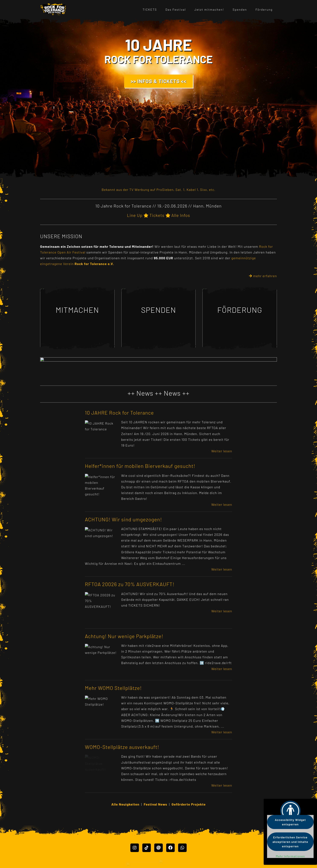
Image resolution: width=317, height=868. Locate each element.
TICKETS (150, 9)
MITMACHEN (77, 310)
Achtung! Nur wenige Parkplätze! (124, 636)
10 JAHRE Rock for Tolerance (119, 413)
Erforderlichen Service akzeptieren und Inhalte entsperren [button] (290, 842)
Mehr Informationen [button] (290, 856)
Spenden (240, 9)
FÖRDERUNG (240, 310)
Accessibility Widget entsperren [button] (290, 822)
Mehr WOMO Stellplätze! (113, 688)
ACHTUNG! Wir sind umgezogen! (123, 519)
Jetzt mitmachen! (209, 9)
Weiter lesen (222, 451)
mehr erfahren (263, 276)
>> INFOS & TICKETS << (159, 81)
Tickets (157, 215)
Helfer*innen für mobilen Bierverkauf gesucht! (140, 466)
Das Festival (176, 9)
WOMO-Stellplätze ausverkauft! (122, 747)
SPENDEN (158, 310)
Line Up (135, 215)
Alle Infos (181, 215)
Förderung (264, 9)
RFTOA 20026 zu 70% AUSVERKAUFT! (130, 584)
